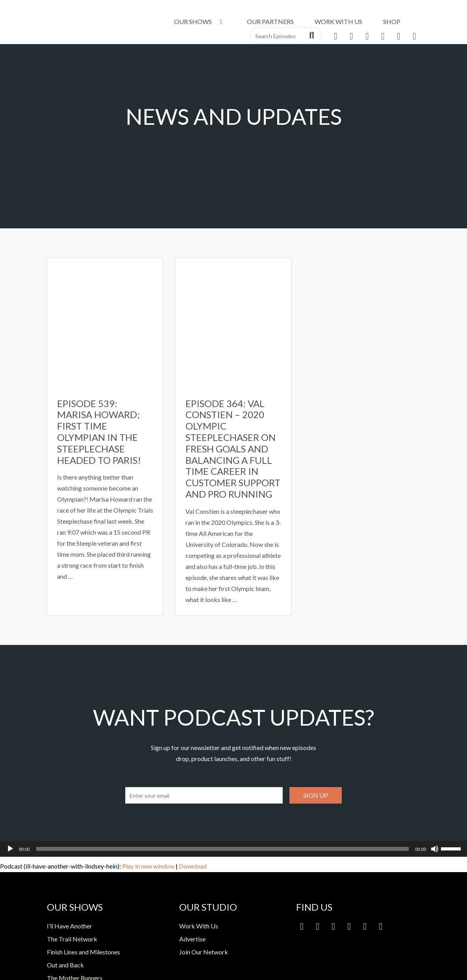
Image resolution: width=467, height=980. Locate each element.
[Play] (10, 849)
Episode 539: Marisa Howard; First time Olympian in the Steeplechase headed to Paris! (99, 432)
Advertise (192, 939)
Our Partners (270, 21)
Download (193, 866)
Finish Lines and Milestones (83, 952)
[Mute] (435, 849)
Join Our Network (204, 952)
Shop (392, 21)
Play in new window (148, 866)
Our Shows (199, 21)
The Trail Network (72, 939)
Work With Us (338, 21)
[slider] (223, 849)
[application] (233, 849)
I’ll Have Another (69, 926)
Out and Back (65, 965)
